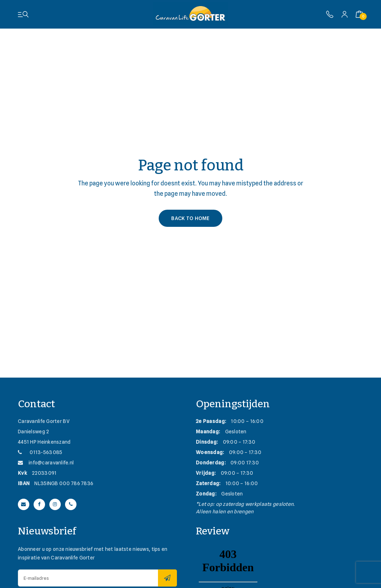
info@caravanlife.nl (46, 463)
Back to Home (190, 218)
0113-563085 (40, 452)
